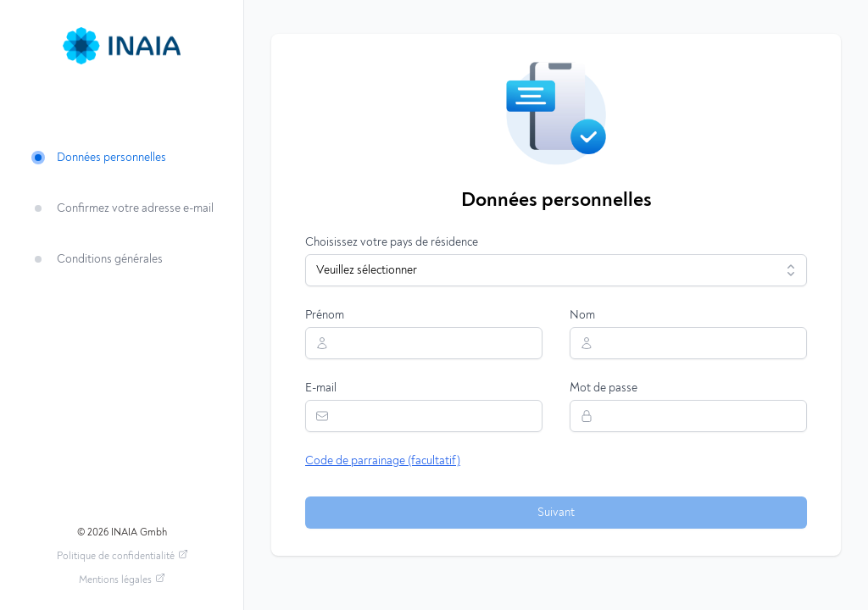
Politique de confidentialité (122, 555)
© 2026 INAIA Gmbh (122, 532)
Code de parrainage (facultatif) (383, 461)
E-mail (321, 388)
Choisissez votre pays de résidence (392, 242)
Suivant (556, 513)
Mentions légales (122, 579)
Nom (582, 315)
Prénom (325, 315)
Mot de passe (604, 388)
